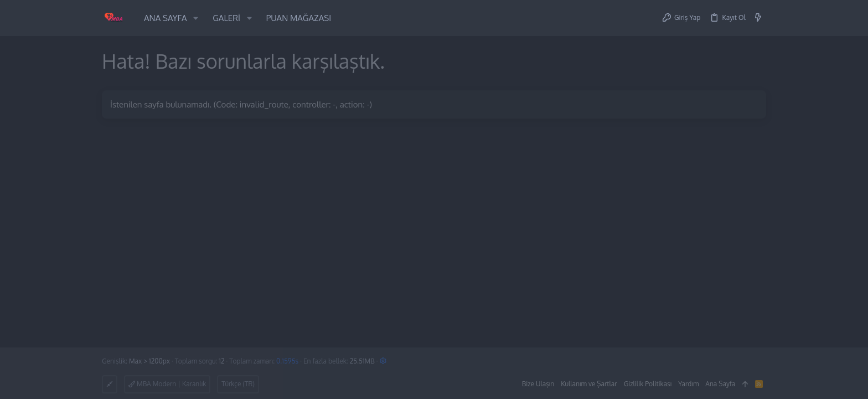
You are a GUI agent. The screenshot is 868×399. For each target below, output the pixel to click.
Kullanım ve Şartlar (589, 384)
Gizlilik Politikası (648, 384)
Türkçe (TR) (238, 384)
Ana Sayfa (720, 384)
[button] (196, 18)
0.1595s (287, 361)
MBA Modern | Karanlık (167, 384)
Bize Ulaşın (538, 384)
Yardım (688, 384)
